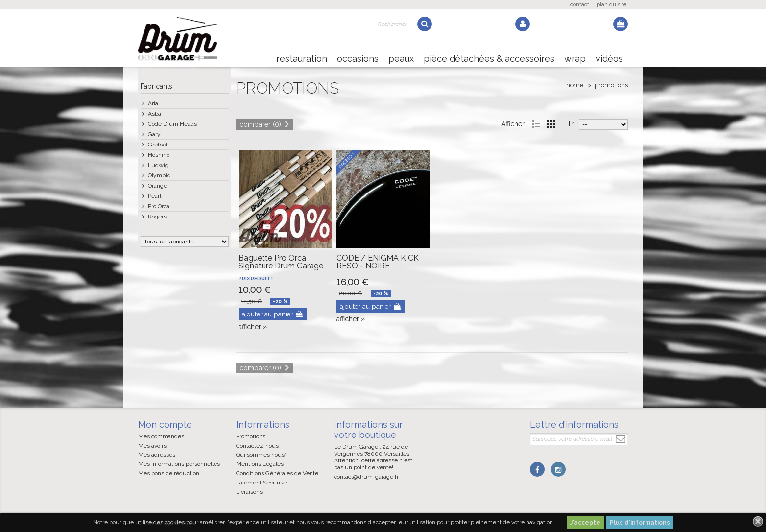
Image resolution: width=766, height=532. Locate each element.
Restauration (302, 59)
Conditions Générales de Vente (277, 473)
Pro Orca (159, 206)
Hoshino (159, 155)
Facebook (537, 469)
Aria (153, 103)
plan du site (611, 5)
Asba (155, 114)
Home (575, 85)
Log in (523, 24)
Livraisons (249, 492)
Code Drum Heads (172, 124)
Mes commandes (161, 436)
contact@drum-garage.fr (366, 477)
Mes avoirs (152, 446)
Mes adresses (157, 455)
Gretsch (158, 145)
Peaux (401, 59)
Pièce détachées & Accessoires (489, 59)
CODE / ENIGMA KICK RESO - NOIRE (378, 262)
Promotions (251, 436)
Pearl (155, 196)
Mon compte (165, 424)
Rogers (157, 217)
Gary (154, 134)
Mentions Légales (260, 464)
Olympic (159, 175)
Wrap (575, 59)
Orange (157, 186)
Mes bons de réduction (169, 473)
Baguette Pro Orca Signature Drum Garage (281, 262)
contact (580, 5)
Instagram (558, 469)
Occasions (358, 59)
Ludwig (158, 165)
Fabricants (156, 86)
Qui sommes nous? (262, 455)
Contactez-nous (257, 446)
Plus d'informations (640, 523)
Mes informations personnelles (179, 464)
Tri (571, 124)
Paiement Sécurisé (261, 483)
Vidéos (609, 59)
